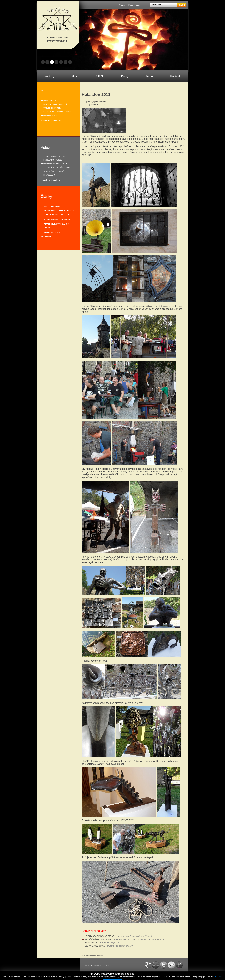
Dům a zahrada (50, 101)
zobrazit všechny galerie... (51, 121)
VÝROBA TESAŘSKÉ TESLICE (54, 156)
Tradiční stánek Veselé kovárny (99, 939)
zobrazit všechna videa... (51, 180)
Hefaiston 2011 (91, 943)
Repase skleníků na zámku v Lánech (56, 226)
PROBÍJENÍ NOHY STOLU (53, 160)
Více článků (46, 236)
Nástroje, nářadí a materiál (56, 104)
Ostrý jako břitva (52, 206)
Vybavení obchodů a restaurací (57, 112)
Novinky (49, 76)
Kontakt (175, 76)
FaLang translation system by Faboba (92, 956)
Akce (74, 76)
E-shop (150, 76)
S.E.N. (100, 76)
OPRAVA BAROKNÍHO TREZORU (55, 164)
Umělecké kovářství (52, 108)
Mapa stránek (134, 5)
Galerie (122, 5)
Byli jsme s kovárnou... (100, 102)
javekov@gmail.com (57, 41)
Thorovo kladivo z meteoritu (57, 219)
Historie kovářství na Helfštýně (99, 936)
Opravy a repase (51, 116)
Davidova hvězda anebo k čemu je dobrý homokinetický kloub (59, 213)
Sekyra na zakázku (52, 232)
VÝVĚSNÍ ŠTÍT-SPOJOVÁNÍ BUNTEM (57, 167)
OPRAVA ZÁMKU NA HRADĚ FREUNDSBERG (54, 173)
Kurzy (125, 76)
